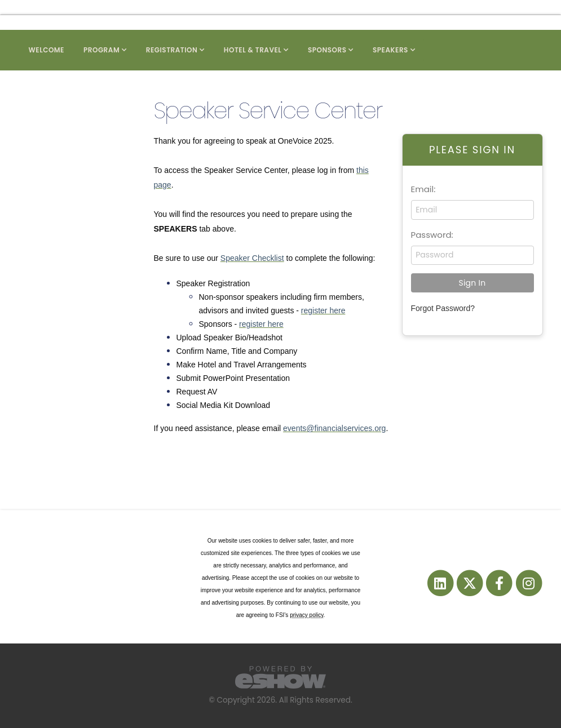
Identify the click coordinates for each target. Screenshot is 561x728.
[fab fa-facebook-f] (500, 583)
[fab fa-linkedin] (441, 583)
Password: (432, 235)
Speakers (390, 50)
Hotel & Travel (253, 50)
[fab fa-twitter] (470, 583)
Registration (172, 50)
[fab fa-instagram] (529, 583)
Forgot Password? (443, 308)
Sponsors (327, 50)
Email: (423, 189)
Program (101, 50)
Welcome (47, 50)
